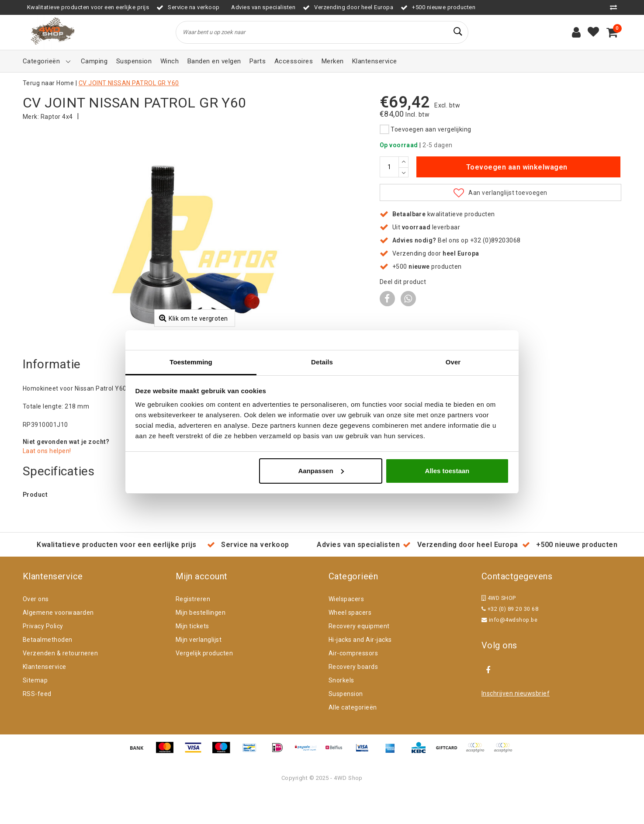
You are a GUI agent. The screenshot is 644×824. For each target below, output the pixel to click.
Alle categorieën (353, 739)
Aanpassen (321, 471)
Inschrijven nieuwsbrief (516, 725)
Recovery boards (353, 699)
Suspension (346, 726)
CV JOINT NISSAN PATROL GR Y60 (129, 83)
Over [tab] (453, 362)
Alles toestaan (447, 471)
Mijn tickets (192, 658)
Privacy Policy (43, 658)
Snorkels (341, 712)
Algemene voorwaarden (58, 644)
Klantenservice (45, 699)
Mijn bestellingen (201, 644)
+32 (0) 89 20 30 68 (510, 641)
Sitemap (35, 712)
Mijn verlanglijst (199, 672)
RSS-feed (37, 726)
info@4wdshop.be (509, 652)
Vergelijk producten (204, 685)
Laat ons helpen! (47, 483)
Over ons (36, 631)
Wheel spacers (350, 644)
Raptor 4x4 (57, 117)
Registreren (193, 631)
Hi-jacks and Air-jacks (360, 672)
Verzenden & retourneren (60, 685)
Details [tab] (322, 362)
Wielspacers (346, 631)
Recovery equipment (359, 658)
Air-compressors (353, 685)
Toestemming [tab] (191, 362)
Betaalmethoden (48, 672)
